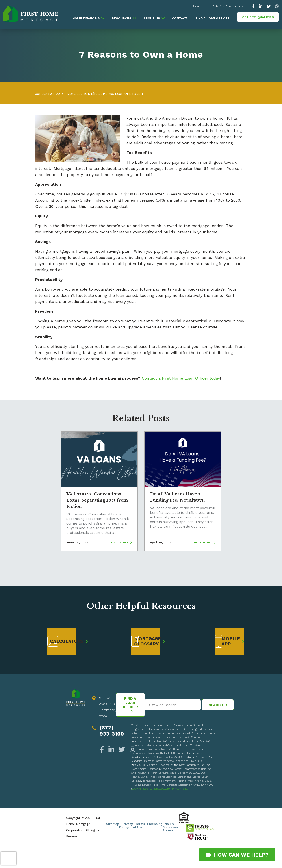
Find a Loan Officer (212, 18)
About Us (152, 18)
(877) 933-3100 (112, 731)
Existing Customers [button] (228, 6)
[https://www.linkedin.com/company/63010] (261, 6)
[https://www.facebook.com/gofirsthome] (254, 6)
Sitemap (113, 824)
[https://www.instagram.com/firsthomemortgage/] (276, 6)
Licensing (155, 824)
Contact (180, 18)
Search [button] (198, 6)
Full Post (121, 542)
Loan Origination (129, 94)
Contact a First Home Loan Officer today (181, 378)
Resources (122, 18)
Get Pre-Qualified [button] (258, 17)
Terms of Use (139, 825)
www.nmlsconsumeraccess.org (151, 789)
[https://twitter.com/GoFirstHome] (269, 6)
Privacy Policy (180, 789)
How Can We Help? (237, 855)
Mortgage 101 (78, 94)
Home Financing (86, 18)
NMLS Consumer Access (170, 827)
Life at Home (102, 94)
